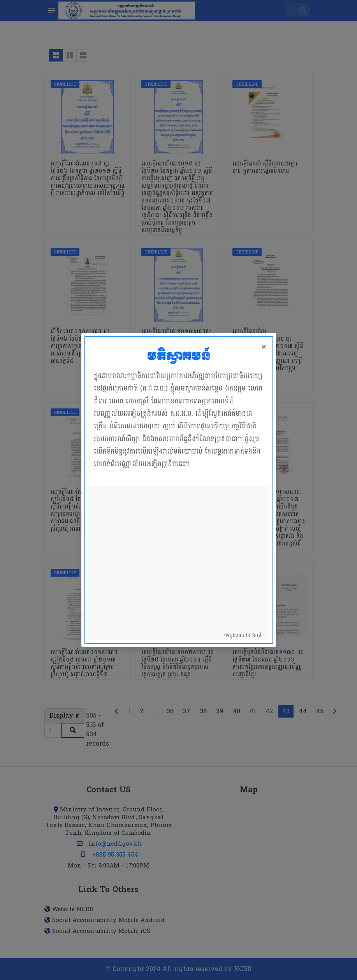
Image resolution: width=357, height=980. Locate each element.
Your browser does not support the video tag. (179, 563)
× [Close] (264, 347)
